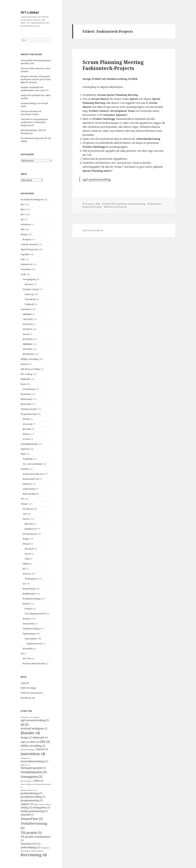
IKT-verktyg (26, 374)
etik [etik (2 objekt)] (25, 742)
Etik (23, 259)
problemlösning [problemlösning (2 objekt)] (32, 793)
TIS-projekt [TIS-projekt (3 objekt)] (31, 833)
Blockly (26, 419)
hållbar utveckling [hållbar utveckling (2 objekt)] (33, 746)
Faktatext (27, 484)
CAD (25, 514)
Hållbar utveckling (30, 359)
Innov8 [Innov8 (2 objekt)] (42, 749)
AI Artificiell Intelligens (32, 199)
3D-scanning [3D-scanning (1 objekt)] (35, 717)
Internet (27, 574)
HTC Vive (27, 659)
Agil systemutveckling (97, 179)
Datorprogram (30, 534)
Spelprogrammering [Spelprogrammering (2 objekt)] (34, 811)
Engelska (25, 254)
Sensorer (27, 619)
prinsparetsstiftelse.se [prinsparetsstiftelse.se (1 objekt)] (29, 790)
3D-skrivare (28, 509)
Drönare (27, 544)
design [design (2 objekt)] (26, 738)
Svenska (25, 469)
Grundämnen (29, 389)
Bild (23, 229)
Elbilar (26, 564)
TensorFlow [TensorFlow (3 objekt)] (32, 819)
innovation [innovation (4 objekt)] (33, 754)
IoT (24, 584)
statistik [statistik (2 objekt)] (27, 815)
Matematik (26, 404)
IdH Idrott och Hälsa (30, 369)
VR (22, 654)
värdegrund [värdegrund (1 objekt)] (46, 848)
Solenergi (29, 294)
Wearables (28, 649)
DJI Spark (29, 549)
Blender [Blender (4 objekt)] (30, 733)
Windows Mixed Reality (34, 664)
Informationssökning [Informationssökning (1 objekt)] (28, 750)
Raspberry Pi (31, 529)
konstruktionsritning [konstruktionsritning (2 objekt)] (34, 761)
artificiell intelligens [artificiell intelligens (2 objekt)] (34, 729)
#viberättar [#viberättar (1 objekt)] (25, 717)
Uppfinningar (29, 634)
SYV (22, 499)
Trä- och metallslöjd (32, 464)
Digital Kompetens (29, 249)
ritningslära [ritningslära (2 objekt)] (41, 807)
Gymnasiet (26, 309)
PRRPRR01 (27, 344)
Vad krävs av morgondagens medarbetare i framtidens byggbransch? (34, 122)
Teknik (24, 504)
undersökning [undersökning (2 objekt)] (30, 847)
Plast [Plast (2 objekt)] (39, 781)
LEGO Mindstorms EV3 (35, 614)
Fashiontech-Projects (92, 207)
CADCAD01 (28, 319)
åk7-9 (23, 214)
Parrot (28, 554)
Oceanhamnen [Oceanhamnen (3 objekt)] (34, 772)
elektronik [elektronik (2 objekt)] (40, 738)
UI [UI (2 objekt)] (37, 844)
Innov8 (26, 334)
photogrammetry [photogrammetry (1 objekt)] (27, 781)
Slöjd (23, 454)
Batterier (29, 284)
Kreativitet (26, 394)
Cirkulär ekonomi (29, 244)
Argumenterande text (33, 474)
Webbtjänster (31, 579)
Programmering (28, 414)
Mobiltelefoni (29, 594)
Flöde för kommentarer (32, 693)
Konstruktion (29, 589)
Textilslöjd (28, 459)
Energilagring (29, 279)
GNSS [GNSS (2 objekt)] (34, 742)
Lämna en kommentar (117, 207)
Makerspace (26, 399)
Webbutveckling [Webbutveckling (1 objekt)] (37, 851)
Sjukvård (25, 449)
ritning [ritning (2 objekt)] (26, 807)
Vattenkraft (30, 299)
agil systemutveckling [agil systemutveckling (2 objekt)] (35, 720)
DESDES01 (27, 329)
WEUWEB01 (29, 354)
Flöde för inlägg (28, 688)
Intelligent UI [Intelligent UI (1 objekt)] (26, 758)
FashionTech (26, 264)
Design (26, 539)
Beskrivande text (31, 479)
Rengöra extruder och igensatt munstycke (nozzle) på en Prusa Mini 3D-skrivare (36, 79)
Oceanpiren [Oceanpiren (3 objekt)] (32, 777)
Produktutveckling (32, 599)
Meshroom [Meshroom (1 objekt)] (25, 765)
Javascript (27, 424)
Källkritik (25, 379)
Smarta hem (28, 624)
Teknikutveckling (31, 629)
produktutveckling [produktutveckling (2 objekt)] (33, 797)
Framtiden (26, 269)
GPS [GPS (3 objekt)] (45, 742)
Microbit (27, 429)
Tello (27, 559)
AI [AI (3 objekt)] (25, 724)
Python (26, 434)
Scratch (26, 439)
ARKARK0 (27, 314)
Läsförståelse (29, 489)
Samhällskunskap (29, 444)
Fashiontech (155, 204)
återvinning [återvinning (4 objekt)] (34, 855)
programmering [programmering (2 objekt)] (32, 800)
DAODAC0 (27, 324)
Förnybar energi (30, 289)
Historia (24, 364)
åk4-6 (23, 209)
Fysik (23, 274)
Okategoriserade (29, 409)
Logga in (25, 683)
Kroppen (27, 239)
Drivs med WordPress (93, 230)
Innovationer (31, 639)
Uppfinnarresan (34, 644)
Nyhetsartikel (29, 494)
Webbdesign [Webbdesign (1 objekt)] (26, 851)
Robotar (26, 604)
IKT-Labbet (30, 12)
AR (22, 219)
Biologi (24, 234)
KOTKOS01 (28, 339)
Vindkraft (29, 304)
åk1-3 (23, 204)
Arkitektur (26, 224)
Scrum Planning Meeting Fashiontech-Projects (113, 65)
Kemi (23, 384)
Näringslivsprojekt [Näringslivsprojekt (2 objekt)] (33, 768)
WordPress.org (28, 698)
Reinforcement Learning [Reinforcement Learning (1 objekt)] (42, 804)
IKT (24, 569)
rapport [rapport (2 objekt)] (27, 804)
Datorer (26, 519)
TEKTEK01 (28, 349)
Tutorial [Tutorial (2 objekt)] (27, 844)
